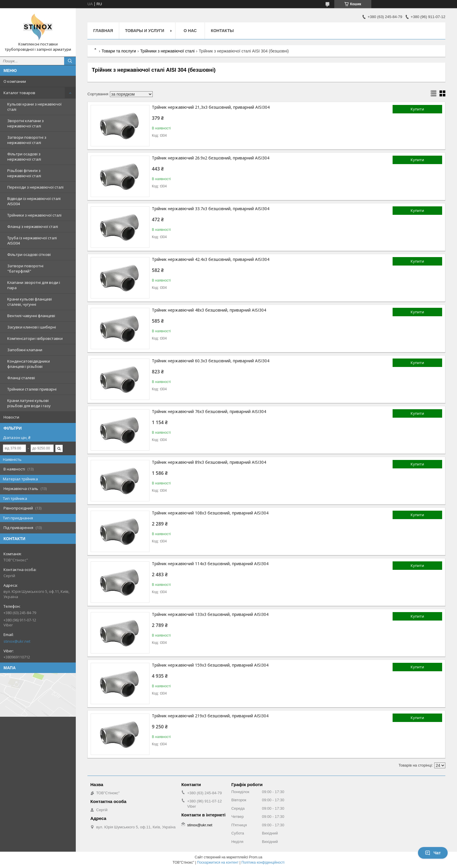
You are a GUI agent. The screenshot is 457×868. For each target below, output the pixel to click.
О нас (190, 31)
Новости (11, 417)
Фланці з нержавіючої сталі (33, 226)
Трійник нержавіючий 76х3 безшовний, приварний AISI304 (209, 411)
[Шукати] (70, 61)
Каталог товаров (19, 93)
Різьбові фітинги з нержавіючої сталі (24, 173)
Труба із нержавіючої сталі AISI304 (32, 240)
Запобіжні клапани (25, 350)
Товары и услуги (145, 31)
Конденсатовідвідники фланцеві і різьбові (29, 364)
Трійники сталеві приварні (32, 389)
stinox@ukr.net (17, 641)
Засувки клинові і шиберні (32, 327)
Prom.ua (256, 857)
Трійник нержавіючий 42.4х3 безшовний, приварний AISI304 (211, 259)
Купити (417, 109)
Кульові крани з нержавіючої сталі (34, 107)
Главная (103, 31)
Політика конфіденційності (263, 862)
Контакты (222, 31)
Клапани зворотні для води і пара (34, 285)
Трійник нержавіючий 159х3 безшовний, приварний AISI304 (210, 665)
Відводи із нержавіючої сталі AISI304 (34, 201)
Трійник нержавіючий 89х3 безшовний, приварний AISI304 (209, 462)
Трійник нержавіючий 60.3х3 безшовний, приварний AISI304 (211, 361)
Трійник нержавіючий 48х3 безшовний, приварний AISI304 (209, 310)
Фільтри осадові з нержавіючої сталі (24, 157)
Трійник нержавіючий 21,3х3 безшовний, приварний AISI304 (211, 107)
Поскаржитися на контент (218, 862)
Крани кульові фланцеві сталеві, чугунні (30, 302)
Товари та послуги (119, 51)
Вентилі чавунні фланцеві (31, 316)
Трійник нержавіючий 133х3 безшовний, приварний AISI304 (210, 614)
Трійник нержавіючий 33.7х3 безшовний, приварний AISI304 (211, 209)
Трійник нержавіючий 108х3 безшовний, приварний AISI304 (210, 513)
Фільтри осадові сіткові (29, 254)
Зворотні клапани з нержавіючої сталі (26, 123)
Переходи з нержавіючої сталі (35, 187)
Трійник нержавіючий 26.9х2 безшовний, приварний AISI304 (211, 158)
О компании (15, 81)
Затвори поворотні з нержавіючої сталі (27, 140)
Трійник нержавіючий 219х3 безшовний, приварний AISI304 (210, 716)
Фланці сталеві (21, 378)
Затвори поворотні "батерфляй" (25, 268)
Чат (433, 853)
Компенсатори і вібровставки (35, 338)
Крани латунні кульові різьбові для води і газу (29, 403)
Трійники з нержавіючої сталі (34, 215)
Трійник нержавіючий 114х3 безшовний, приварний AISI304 (210, 564)
